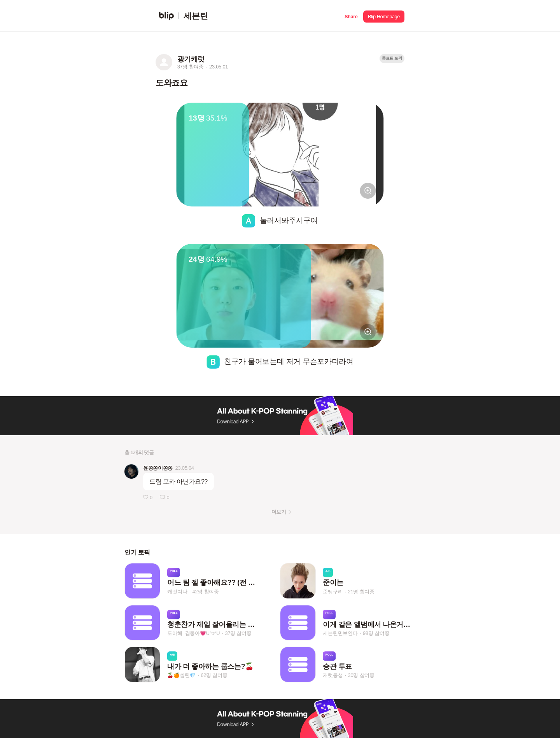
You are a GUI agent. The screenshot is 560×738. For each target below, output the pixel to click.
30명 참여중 (361, 675)
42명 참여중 (206, 592)
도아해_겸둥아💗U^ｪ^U (193, 634)
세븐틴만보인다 (340, 634)
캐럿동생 (333, 675)
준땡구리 (333, 592)
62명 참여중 (214, 675)
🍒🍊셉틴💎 (181, 675)
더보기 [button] (279, 512)
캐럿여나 (177, 592)
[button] (351, 16)
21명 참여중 (361, 592)
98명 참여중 (376, 634)
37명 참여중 (238, 634)
